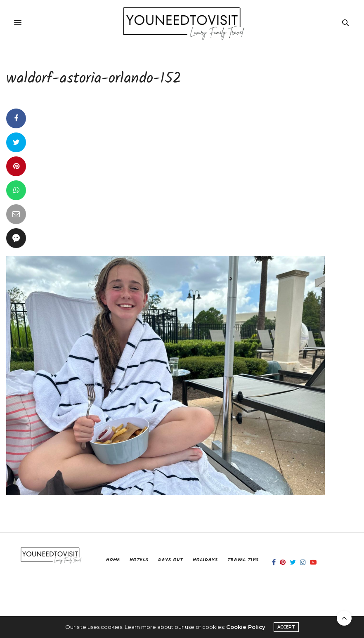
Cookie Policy (246, 627)
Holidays (205, 560)
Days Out (170, 560)
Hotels (139, 560)
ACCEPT (286, 627)
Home (113, 560)
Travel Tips (243, 560)
